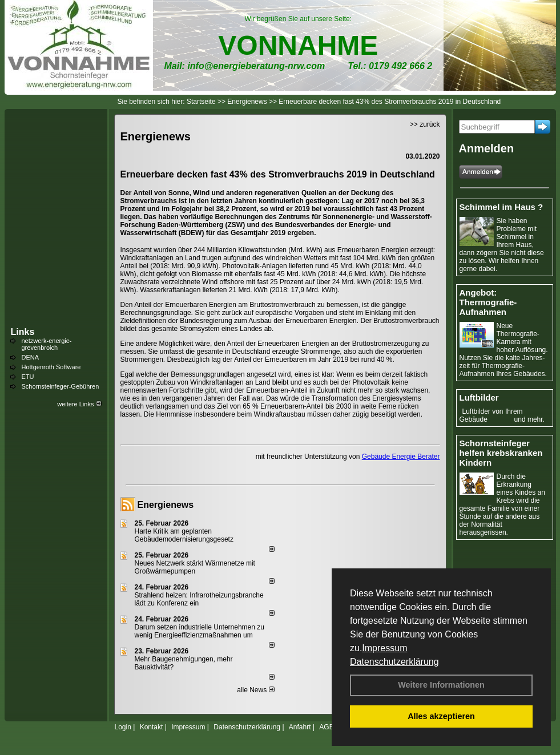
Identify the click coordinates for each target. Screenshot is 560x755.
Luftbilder (479, 397)
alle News (255, 690)
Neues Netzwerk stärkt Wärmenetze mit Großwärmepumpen (195, 567)
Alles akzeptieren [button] (441, 716)
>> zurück (425, 124)
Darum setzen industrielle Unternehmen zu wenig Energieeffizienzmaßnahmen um (200, 631)
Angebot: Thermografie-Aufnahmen (488, 302)
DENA (31, 357)
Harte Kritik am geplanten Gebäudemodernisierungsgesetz (184, 535)
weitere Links (79, 404)
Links (23, 332)
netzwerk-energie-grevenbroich (47, 344)
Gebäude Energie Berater (401, 457)
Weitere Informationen (441, 685)
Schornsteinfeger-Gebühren (61, 386)
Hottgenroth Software (51, 367)
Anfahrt (300, 727)
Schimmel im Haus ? (501, 207)
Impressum (384, 648)
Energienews (166, 505)
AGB (326, 727)
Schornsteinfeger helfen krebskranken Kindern (501, 453)
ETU (28, 377)
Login (123, 727)
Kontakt (152, 727)
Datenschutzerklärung (394, 662)
